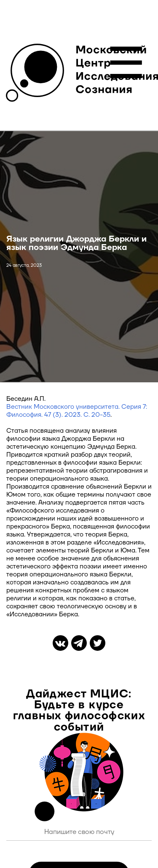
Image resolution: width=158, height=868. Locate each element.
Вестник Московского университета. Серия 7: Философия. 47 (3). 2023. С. (77, 411)
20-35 (100, 415)
